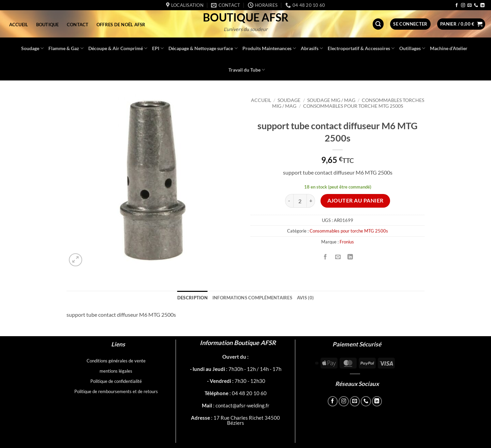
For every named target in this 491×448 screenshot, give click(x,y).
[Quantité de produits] (300, 201)
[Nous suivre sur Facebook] (457, 5)
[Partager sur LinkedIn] (350, 257)
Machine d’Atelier (449, 48)
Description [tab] (192, 298)
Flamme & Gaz (66, 48)
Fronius (347, 242)
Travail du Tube (247, 70)
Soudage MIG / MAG (331, 100)
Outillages (412, 48)
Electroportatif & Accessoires (361, 48)
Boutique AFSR (246, 17)
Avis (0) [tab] (305, 298)
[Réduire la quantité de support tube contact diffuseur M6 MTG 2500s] (289, 201)
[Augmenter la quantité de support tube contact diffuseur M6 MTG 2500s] (311, 201)
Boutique (48, 25)
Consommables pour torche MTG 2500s (353, 106)
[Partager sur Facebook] (325, 257)
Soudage (32, 48)
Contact (78, 25)
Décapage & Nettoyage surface (203, 48)
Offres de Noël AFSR (121, 25)
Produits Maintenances (269, 48)
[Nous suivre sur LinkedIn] (482, 5)
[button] (378, 24)
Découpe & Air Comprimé (118, 48)
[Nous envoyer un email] (470, 5)
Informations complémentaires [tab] (252, 298)
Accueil (19, 25)
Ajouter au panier (355, 200)
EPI (158, 48)
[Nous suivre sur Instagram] (463, 5)
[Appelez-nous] (476, 5)
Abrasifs (312, 48)
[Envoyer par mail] (338, 257)
